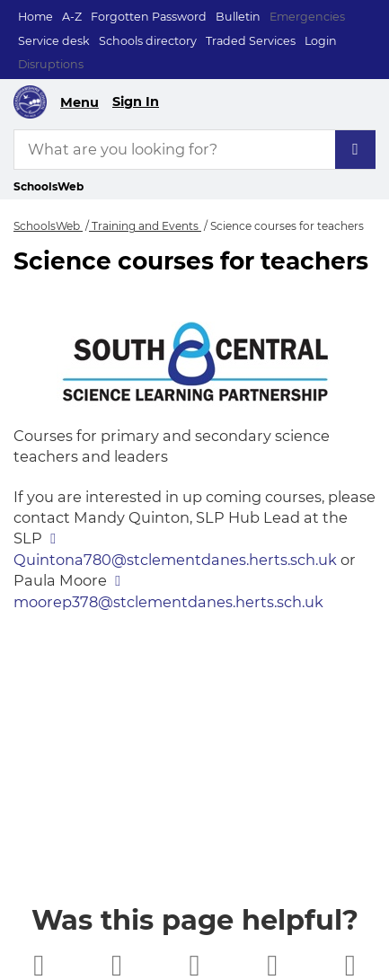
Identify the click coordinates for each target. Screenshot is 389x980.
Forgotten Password (149, 17)
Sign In (136, 102)
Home (35, 17)
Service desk (54, 41)
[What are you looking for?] (194, 150)
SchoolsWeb (48, 226)
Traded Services (251, 41)
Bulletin (238, 17)
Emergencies (307, 17)
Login (321, 41)
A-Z (72, 17)
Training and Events (145, 226)
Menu (80, 102)
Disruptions (51, 64)
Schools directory (148, 41)
